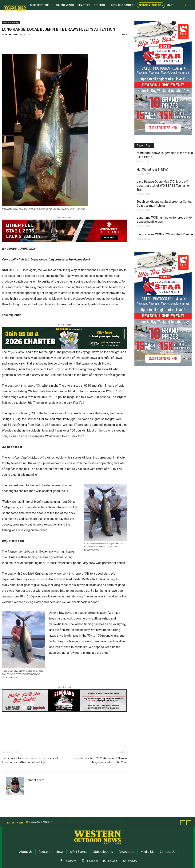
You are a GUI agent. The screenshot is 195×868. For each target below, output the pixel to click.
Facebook (71, 861)
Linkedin (113, 861)
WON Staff (11, 35)
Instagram (92, 861)
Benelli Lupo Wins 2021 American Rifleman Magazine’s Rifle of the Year (100, 760)
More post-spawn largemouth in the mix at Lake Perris (165, 155)
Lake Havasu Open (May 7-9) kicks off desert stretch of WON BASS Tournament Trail (164, 186)
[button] (186, 5)
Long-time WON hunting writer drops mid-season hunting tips (164, 220)
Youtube (133, 861)
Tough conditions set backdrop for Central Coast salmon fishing (165, 204)
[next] (189, 823)
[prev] (183, 823)
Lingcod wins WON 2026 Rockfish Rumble (165, 234)
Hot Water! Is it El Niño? (153, 170)
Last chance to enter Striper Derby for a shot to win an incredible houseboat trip (30, 760)
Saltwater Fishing (11, 22)
